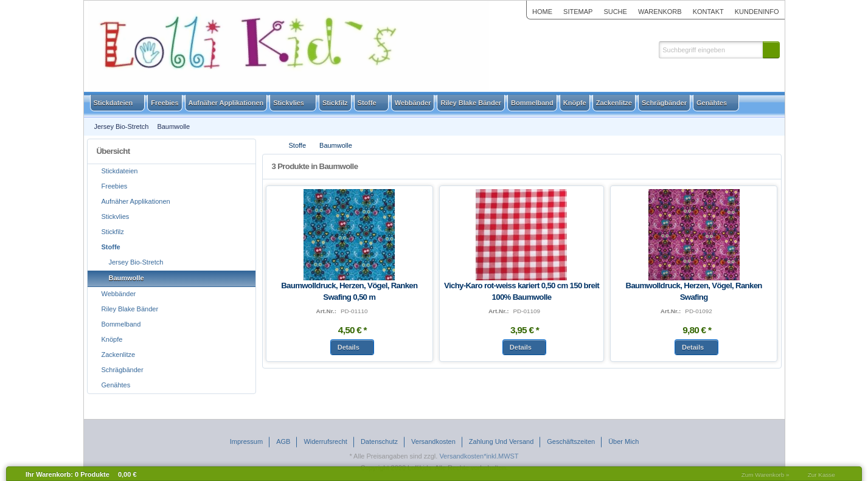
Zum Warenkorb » (766, 475)
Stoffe (298, 145)
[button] (771, 50)
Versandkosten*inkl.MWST (479, 456)
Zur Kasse (821, 475)
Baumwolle (336, 145)
